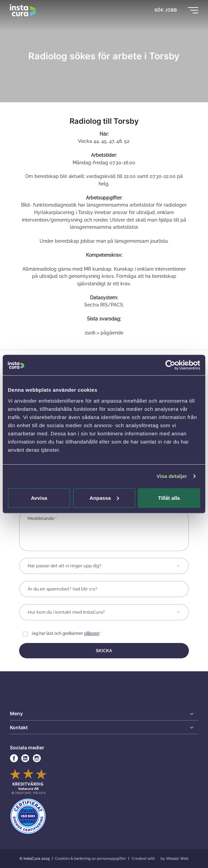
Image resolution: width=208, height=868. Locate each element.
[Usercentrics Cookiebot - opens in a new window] (170, 365)
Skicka (104, 651)
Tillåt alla (169, 498)
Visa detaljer (172, 476)
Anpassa (104, 498)
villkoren (92, 633)
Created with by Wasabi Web (160, 858)
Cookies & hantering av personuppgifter (91, 858)
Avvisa (39, 498)
